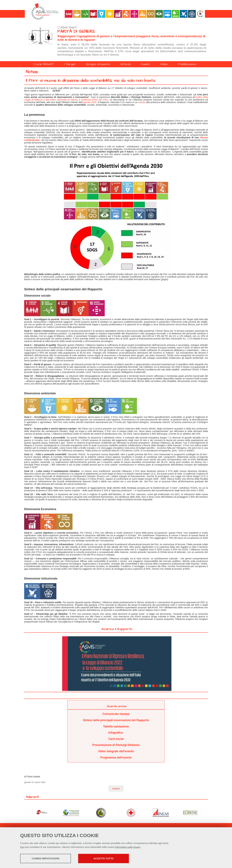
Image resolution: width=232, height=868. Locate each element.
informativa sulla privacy (128, 847)
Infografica (116, 733)
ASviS (64, 27)
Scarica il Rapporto (117, 629)
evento (142, 102)
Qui (22, 847)
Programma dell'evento (116, 758)
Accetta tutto (104, 858)
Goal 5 (73, 27)
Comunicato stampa (116, 714)
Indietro (116, 789)
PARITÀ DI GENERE (76, 31)
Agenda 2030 (89, 102)
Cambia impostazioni (46, 858)
